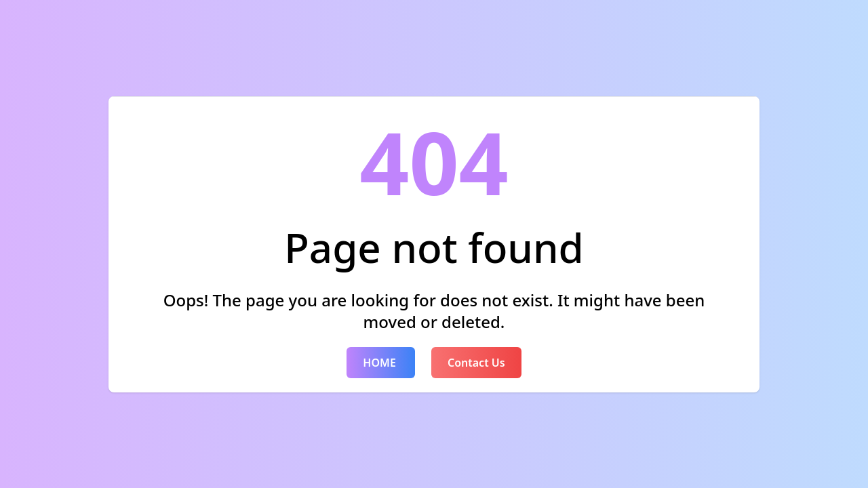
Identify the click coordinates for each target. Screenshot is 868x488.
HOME (381, 363)
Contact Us (476, 363)
